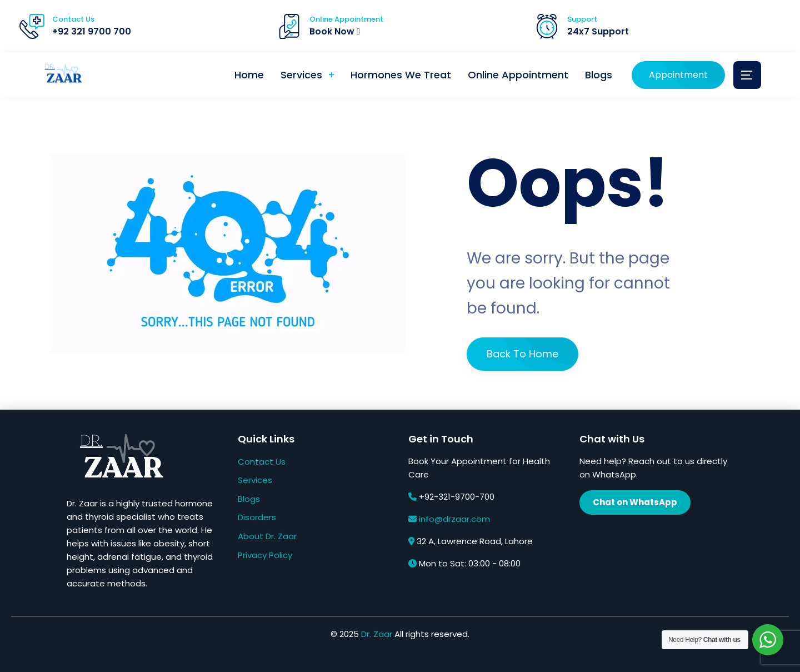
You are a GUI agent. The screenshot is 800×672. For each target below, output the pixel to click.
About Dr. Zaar (267, 536)
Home (249, 75)
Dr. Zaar (377, 634)
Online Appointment (518, 75)
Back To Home (522, 354)
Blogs (599, 75)
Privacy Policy (265, 555)
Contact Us (262, 462)
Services (301, 75)
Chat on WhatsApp (635, 502)
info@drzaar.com (454, 519)
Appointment (678, 75)
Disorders (257, 517)
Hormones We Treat (401, 75)
